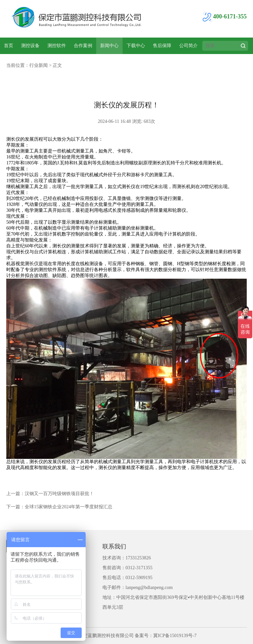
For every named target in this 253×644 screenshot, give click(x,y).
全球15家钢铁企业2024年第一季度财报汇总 (69, 507)
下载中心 (136, 46)
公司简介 (188, 46)
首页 (9, 46)
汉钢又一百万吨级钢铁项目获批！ (59, 494)
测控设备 (30, 46)
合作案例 (83, 46)
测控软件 (57, 46)
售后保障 (162, 46)
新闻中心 (109, 46)
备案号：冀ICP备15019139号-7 (166, 636)
